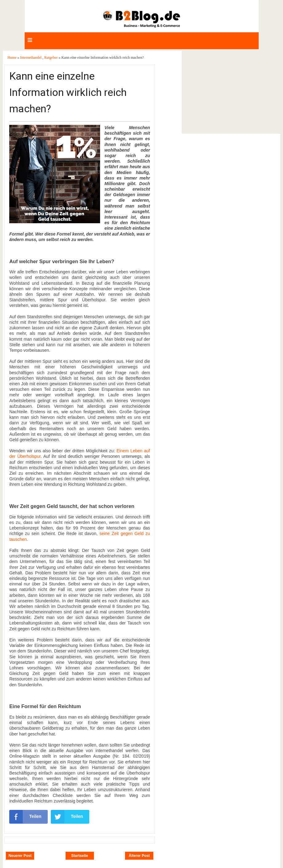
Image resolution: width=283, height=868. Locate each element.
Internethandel (31, 57)
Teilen (25, 817)
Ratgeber (51, 57)
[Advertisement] (231, 92)
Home (12, 57)
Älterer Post (139, 856)
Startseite (80, 856)
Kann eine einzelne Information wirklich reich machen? (68, 92)
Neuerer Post (20, 856)
